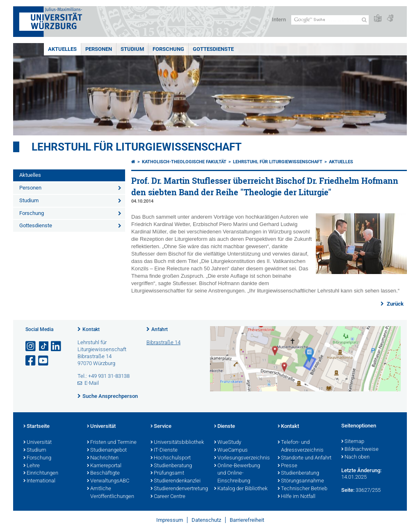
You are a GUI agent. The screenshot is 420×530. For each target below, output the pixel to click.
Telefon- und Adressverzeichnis (301, 447)
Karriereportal (104, 466)
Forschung (168, 49)
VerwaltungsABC (108, 481)
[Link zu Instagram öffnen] (31, 346)
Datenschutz (206, 520)
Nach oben (355, 457)
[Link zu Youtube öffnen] (44, 361)
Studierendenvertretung (178, 489)
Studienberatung (171, 466)
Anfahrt (160, 329)
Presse (288, 466)
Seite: (348, 490)
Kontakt (91, 329)
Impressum (170, 520)
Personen (99, 49)
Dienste (225, 427)
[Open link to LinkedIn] (57, 346)
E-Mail (92, 383)
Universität (38, 443)
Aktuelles (62, 49)
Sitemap (353, 442)
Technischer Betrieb (302, 489)
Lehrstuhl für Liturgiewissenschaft (137, 147)
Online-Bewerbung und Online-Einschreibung (237, 474)
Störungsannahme (301, 481)
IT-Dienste (164, 450)
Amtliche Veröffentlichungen (111, 493)
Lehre (32, 466)
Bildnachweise (360, 450)
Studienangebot (107, 450)
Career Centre (168, 497)
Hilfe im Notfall (297, 497)
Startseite (37, 427)
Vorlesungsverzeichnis (242, 458)
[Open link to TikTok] (44, 346)
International (39, 481)
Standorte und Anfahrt (305, 458)
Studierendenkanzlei (176, 481)
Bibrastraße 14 (163, 342)
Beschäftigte (103, 473)
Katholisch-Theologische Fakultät (184, 162)
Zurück (395, 304)
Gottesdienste (213, 49)
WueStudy (228, 443)
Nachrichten (103, 458)
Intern (279, 19)
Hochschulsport (171, 458)
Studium (132, 49)
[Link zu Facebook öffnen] (31, 361)
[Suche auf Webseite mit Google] (330, 20)
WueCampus (231, 450)
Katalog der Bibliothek (241, 489)
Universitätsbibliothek (177, 443)
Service (161, 427)
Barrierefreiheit (247, 520)
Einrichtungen (41, 473)
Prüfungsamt (167, 473)
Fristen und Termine (112, 443)
